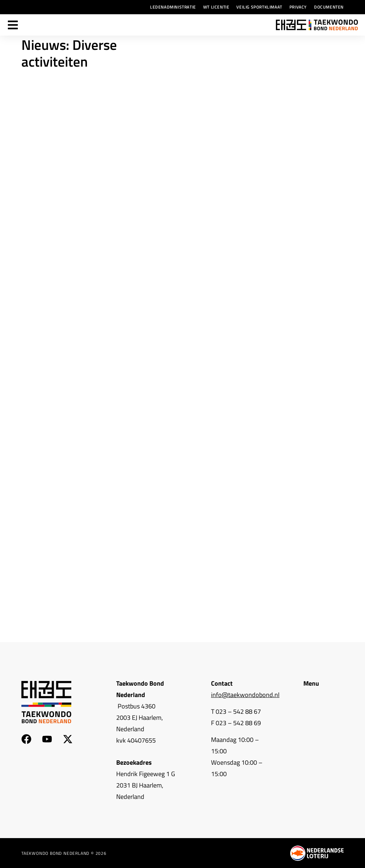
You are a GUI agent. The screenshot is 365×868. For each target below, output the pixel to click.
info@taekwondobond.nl (245, 695)
